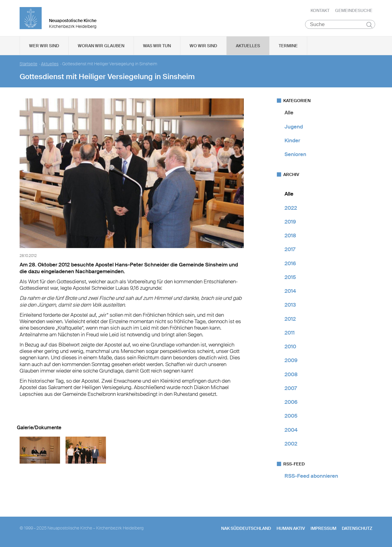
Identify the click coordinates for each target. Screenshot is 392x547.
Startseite (28, 65)
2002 (291, 444)
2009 (291, 361)
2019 (290, 222)
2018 (290, 236)
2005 (291, 416)
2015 (290, 278)
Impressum (323, 529)
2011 (290, 333)
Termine (288, 46)
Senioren (295, 155)
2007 (291, 389)
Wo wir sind (203, 46)
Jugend (294, 127)
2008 (291, 375)
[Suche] (340, 25)
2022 (291, 208)
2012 (290, 319)
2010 (290, 347)
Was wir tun (157, 46)
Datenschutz (357, 529)
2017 (290, 250)
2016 (290, 264)
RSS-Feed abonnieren (311, 476)
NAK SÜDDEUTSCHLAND (246, 529)
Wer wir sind (44, 46)
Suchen (369, 25)
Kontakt (320, 11)
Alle (289, 113)
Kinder (292, 141)
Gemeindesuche (354, 11)
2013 (290, 305)
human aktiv (291, 529)
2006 (291, 403)
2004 (291, 430)
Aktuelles (248, 46)
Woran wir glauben (101, 46)
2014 (290, 292)
